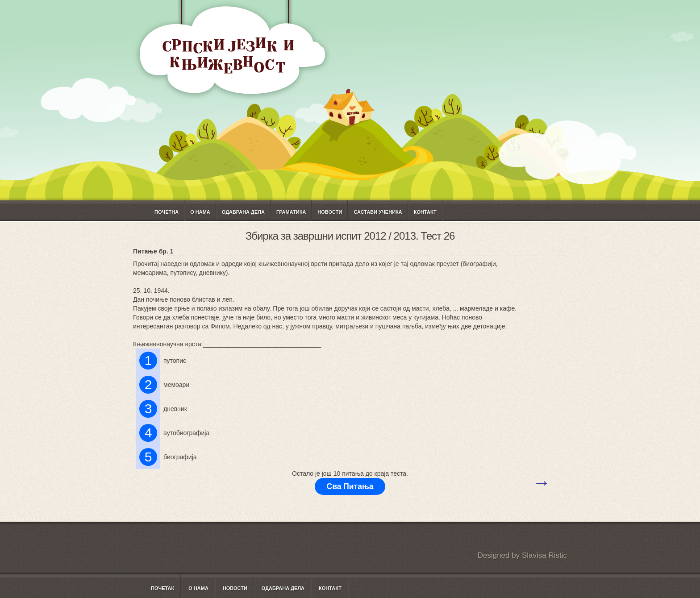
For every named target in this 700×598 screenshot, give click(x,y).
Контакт (425, 212)
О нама (200, 212)
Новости (330, 212)
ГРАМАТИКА (291, 212)
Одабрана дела (243, 212)
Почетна (167, 212)
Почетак (162, 588)
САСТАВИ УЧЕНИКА (378, 212)
